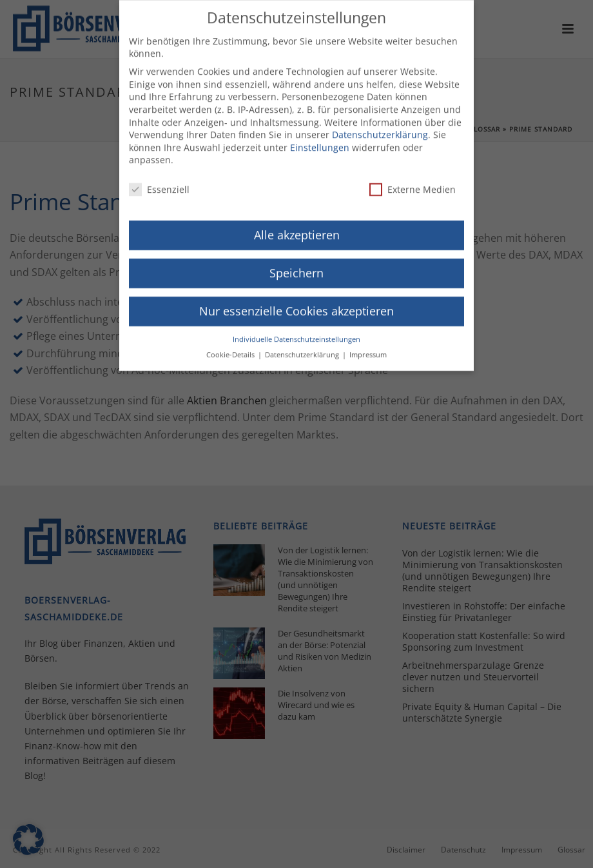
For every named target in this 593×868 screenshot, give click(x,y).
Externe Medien (413, 182)
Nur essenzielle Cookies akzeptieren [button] (296, 303)
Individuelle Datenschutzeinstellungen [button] (296, 331)
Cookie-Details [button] (231, 348)
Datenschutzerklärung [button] (303, 348)
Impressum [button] (368, 348)
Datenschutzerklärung (380, 127)
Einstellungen (320, 140)
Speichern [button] (296, 265)
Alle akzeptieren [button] (297, 228)
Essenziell (159, 182)
